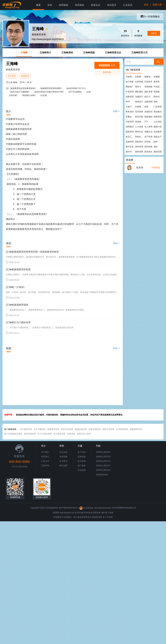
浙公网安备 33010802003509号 (96, 508)
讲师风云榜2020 (103, 452)
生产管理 (148, 137)
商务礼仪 (139, 132)
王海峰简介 (45, 53)
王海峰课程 (67, 53)
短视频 (157, 77)
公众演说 (158, 122)
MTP (128, 102)
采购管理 (130, 142)
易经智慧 (139, 152)
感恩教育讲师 (136, 429)
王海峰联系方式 (139, 53)
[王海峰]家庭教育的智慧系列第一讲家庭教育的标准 (32, 252)
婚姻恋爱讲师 (81, 429)
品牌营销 (148, 102)
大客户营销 (130, 107)
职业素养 (158, 132)
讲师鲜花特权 (102, 475)
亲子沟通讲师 (40, 429)
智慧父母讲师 (108, 429)
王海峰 (24, 53)
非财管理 (130, 122)
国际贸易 (158, 152)
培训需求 (112, 5)
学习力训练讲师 (45, 434)
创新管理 (130, 97)
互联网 (138, 77)
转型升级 (139, 117)
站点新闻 (82, 461)
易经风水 (139, 142)
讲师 (50, 5)
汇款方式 (45, 461)
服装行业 (158, 127)
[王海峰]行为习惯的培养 (18, 322)
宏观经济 (148, 112)
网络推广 (130, 87)
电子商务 (130, 82)
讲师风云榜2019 (103, 457)
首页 (38, 5)
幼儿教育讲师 (59, 434)
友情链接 (82, 457)
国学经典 (148, 147)
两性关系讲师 (67, 429)
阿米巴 (157, 97)
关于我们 (45, 452)
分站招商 (82, 470)
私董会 (129, 117)
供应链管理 (149, 142)
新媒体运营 (149, 77)
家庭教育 (25, 76)
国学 (156, 142)
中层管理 (130, 92)
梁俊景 (95, 517)
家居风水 (148, 152)
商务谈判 (130, 112)
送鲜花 (154, 33)
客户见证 (82, 452)
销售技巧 (139, 102)
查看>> (116, 111)
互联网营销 (130, 77)
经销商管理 (140, 107)
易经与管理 (130, 152)
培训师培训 (140, 122)
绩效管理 (130, 132)
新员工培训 (130, 137)
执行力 (147, 97)
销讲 (146, 107)
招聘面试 (130, 127)
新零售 (157, 82)
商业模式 (158, 112)
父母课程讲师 (122, 429)
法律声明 (45, 466)
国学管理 (139, 147)
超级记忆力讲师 (84, 434)
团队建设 (139, 92)
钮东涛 (140, 168)
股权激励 (148, 117)
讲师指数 (63, 457)
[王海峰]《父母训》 (16, 287)
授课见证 (96, 5)
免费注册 (157, 5)
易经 (156, 147)
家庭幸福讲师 (95, 429)
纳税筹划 (158, 117)
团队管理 (148, 92)
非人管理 (148, 127)
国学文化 (130, 147)
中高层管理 (158, 87)
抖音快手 (148, 82)
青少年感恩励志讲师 (13, 434)
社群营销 (139, 82)
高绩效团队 (158, 92)
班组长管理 (140, 137)
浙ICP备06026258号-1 (69, 508)
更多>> (116, 243)
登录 (146, 5)
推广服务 (82, 466)
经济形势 (139, 112)
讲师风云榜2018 (103, 461)
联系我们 (45, 457)
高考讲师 (71, 434)
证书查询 (63, 461)
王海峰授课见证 (113, 53)
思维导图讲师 (30, 434)
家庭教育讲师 (53, 429)
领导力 (138, 87)
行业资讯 (128, 5)
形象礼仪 (148, 132)
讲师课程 (79, 5)
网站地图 (63, 466)
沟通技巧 (139, 97)
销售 (156, 102)
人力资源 (139, 127)
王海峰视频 (89, 53)
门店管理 (158, 107)
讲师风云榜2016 (103, 470)
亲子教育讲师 (26, 429)
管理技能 (148, 87)
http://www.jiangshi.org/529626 (48, 39)
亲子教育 (12, 76)
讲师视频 (63, 5)
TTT (146, 122)
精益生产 (158, 137)
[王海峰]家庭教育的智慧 (18, 269)
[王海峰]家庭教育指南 (17, 305)
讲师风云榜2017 (103, 466)
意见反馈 (63, 452)
